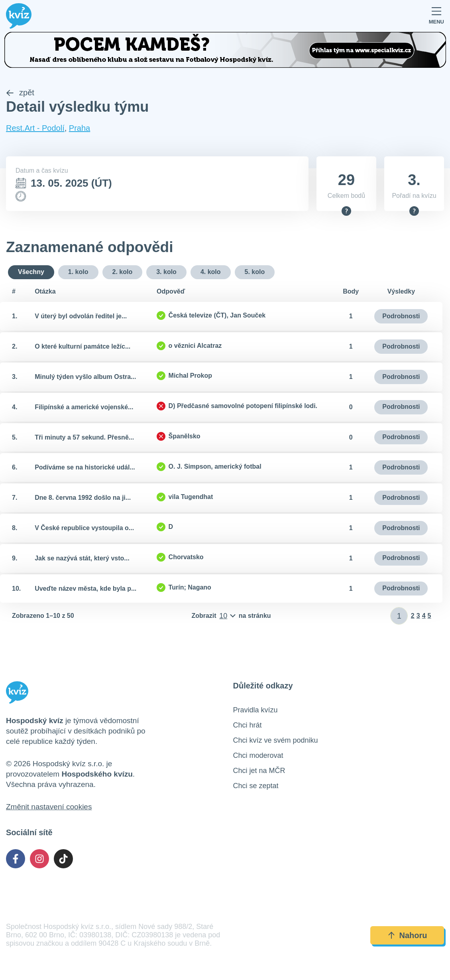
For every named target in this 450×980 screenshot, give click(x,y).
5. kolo (255, 272)
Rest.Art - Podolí (35, 128)
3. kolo (166, 272)
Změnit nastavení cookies (49, 807)
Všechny (31, 272)
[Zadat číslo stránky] (399, 616)
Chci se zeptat (256, 786)
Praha (80, 128)
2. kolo (123, 272)
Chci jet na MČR (259, 771)
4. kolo (211, 272)
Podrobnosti (401, 316)
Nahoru (407, 935)
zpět (20, 93)
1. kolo (78, 272)
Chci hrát (248, 726)
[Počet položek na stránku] (231, 616)
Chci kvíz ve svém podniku (276, 741)
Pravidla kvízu (255, 710)
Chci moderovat (258, 756)
